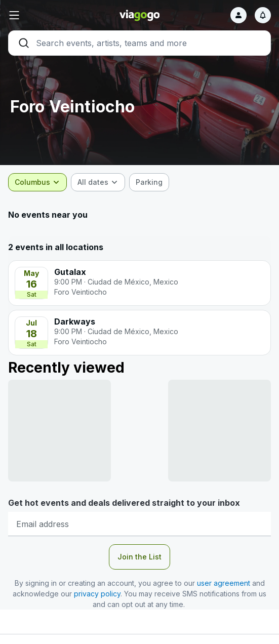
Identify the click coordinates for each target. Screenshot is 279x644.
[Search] (139, 43)
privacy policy (97, 594)
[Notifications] (263, 15)
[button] (52, 15)
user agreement (224, 583)
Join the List (139, 557)
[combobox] (37, 182)
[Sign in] (238, 15)
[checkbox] (149, 182)
